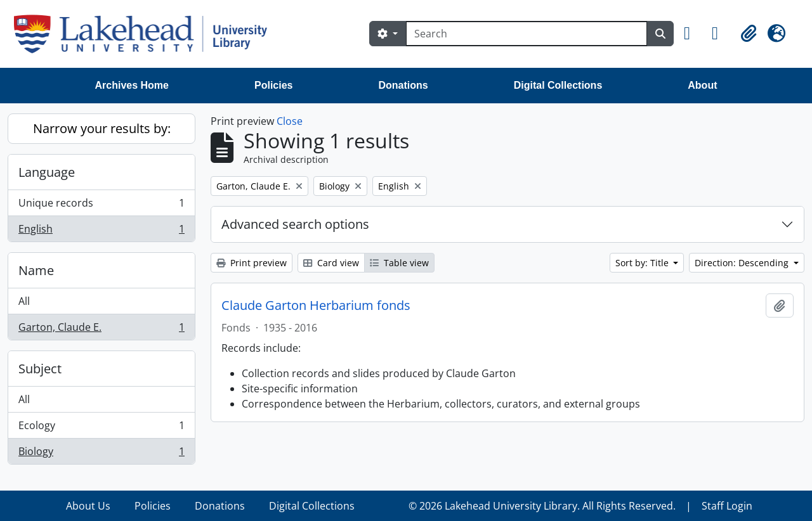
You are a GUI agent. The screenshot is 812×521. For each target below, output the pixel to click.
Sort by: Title (643, 263)
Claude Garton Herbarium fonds (316, 306)
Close (290, 121)
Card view (331, 263)
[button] (693, 34)
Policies (273, 85)
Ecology (101, 428)
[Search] (527, 34)
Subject (40, 369)
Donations (403, 85)
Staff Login (727, 506)
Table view (399, 263)
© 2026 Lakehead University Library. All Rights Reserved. (542, 506)
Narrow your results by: (102, 128)
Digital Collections (558, 85)
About (702, 85)
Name (36, 270)
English (101, 231)
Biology (101, 454)
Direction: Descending (743, 263)
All (24, 301)
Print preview (252, 263)
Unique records (101, 206)
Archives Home (132, 85)
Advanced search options (295, 224)
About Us (88, 506)
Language (47, 172)
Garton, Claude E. (101, 330)
